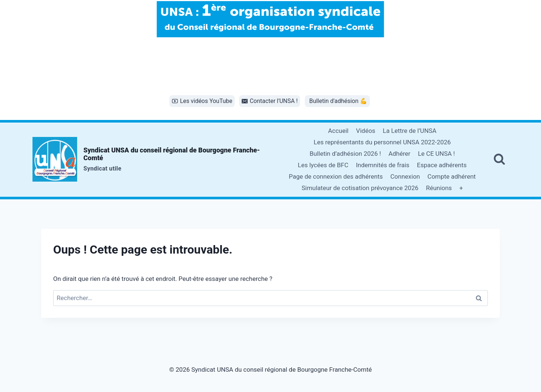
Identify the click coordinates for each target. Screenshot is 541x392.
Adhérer (399, 154)
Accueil (338, 131)
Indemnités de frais (383, 165)
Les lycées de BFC (323, 165)
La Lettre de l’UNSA (409, 131)
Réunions (439, 188)
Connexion (405, 176)
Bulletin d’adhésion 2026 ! (345, 154)
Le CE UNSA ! (436, 154)
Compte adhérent (452, 176)
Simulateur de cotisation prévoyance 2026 (360, 188)
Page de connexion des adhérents (336, 176)
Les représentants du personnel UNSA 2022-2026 (382, 142)
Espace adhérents (442, 165)
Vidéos (366, 131)
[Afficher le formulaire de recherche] (499, 159)
